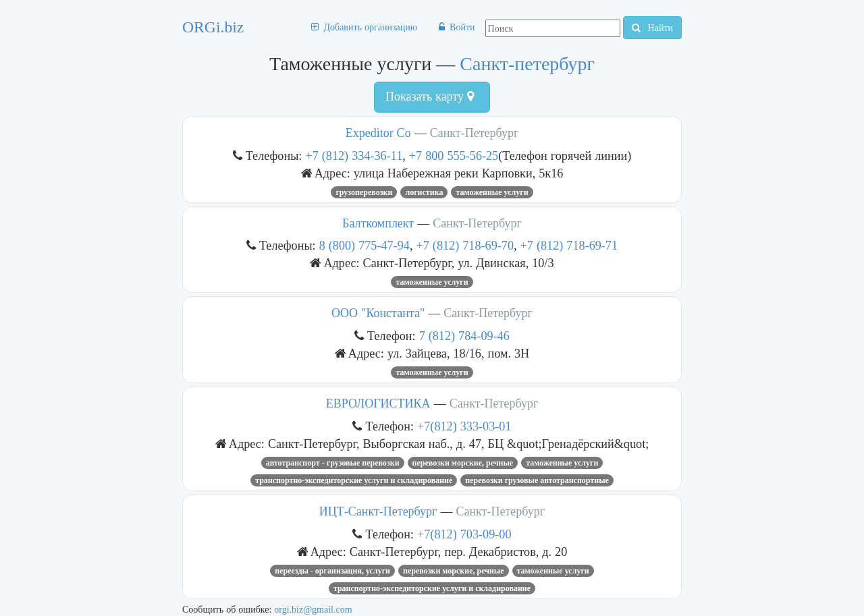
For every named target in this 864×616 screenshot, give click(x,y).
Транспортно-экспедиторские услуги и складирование (354, 480)
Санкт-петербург (527, 64)
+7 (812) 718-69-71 (569, 245)
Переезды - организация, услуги (332, 571)
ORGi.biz (213, 27)
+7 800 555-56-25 (454, 156)
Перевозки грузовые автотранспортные (537, 480)
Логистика (424, 192)
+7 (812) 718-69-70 (465, 245)
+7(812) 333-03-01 (464, 426)
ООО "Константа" (380, 313)
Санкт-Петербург (475, 133)
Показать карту (430, 96)
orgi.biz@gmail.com (313, 609)
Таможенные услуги (492, 192)
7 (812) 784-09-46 (464, 336)
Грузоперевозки (364, 192)
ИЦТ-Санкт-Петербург (378, 511)
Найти (652, 28)
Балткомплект (378, 223)
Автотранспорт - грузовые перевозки (333, 463)
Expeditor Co (378, 133)
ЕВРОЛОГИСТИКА (378, 403)
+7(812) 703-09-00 (464, 534)
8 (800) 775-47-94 (364, 245)
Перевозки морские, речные (463, 463)
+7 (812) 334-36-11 (354, 156)
